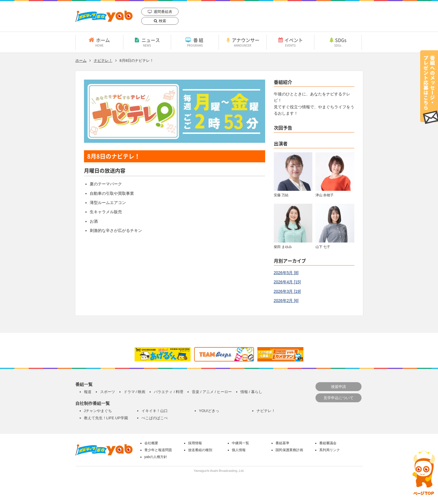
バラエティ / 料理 (169, 392)
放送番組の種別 (200, 450)
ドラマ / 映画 (135, 392)
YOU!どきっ (209, 411)
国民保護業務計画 (289, 450)
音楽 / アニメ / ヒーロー (212, 392)
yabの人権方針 (156, 457)
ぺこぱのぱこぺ (155, 418)
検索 (162, 21)
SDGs (338, 42)
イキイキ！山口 (155, 411)
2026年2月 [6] (286, 301)
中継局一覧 (240, 443)
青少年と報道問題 (158, 450)
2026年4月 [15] (287, 282)
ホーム (99, 42)
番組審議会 (328, 443)
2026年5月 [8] (286, 273)
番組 (195, 42)
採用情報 (195, 443)
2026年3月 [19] (287, 291)
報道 (88, 392)
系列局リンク (330, 450)
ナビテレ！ (103, 60)
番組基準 (282, 443)
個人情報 (239, 450)
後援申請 (338, 387)
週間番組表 (163, 12)
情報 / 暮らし (251, 392)
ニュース (147, 42)
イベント (290, 42)
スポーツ (108, 392)
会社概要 (151, 443)
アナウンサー (243, 42)
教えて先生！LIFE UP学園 (106, 418)
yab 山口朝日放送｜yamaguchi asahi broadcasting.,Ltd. (104, 16)
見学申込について (338, 398)
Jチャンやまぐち (98, 411)
